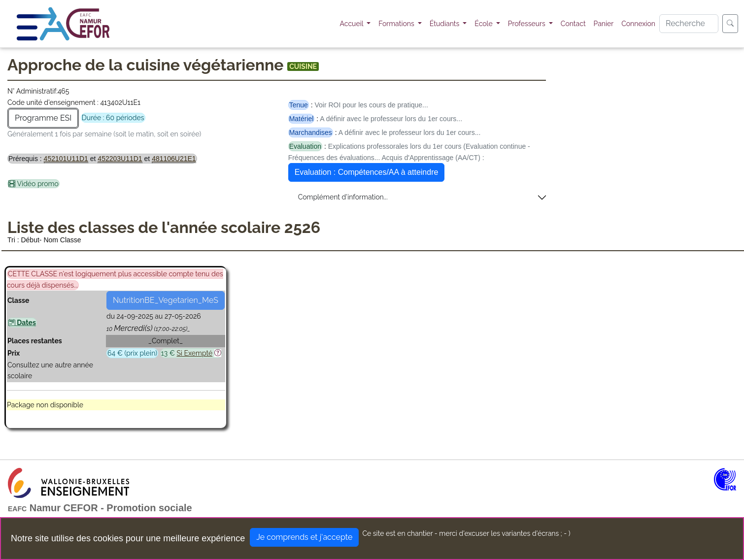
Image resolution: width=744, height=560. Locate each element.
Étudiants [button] (445, 24)
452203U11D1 (120, 159)
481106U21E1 (174, 159)
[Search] (689, 24)
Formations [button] (397, 24)
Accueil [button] (353, 24)
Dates (22, 323)
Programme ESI (43, 118)
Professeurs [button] (528, 24)
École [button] (484, 24)
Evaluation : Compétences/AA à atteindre (367, 172)
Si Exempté (194, 353)
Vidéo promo (34, 184)
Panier (604, 24)
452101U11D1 (66, 159)
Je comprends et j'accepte (304, 537)
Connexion (638, 24)
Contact (573, 24)
